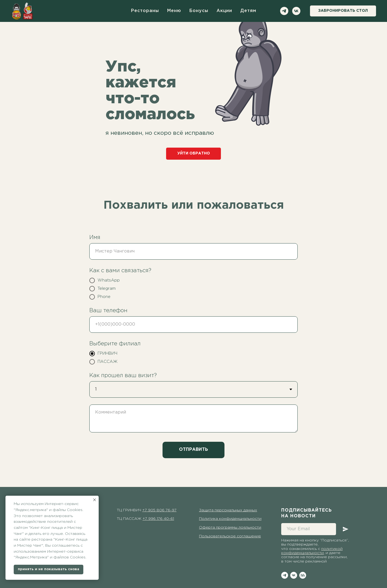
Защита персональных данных (228, 510)
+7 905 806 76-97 (159, 510)
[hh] (303, 575)
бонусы (199, 11)
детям (248, 11)
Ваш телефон (108, 311)
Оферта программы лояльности (230, 527)
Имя (95, 237)
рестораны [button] (145, 11)
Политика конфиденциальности (230, 519)
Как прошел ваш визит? (123, 375)
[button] (343, 11)
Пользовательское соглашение (230, 536)
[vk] (296, 11)
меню (174, 11)
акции (224, 11)
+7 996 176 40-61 (158, 519)
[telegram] (284, 11)
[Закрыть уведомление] (95, 500)
